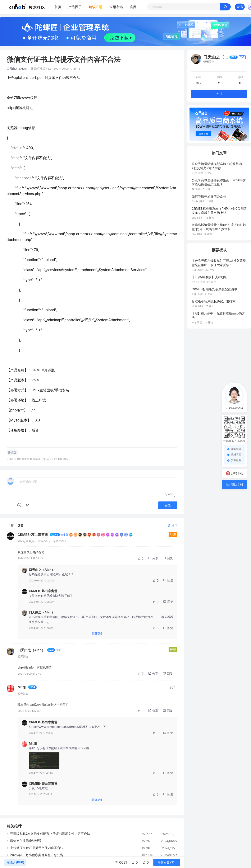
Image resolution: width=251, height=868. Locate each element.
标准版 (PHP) (15, 862)
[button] (172, 526)
